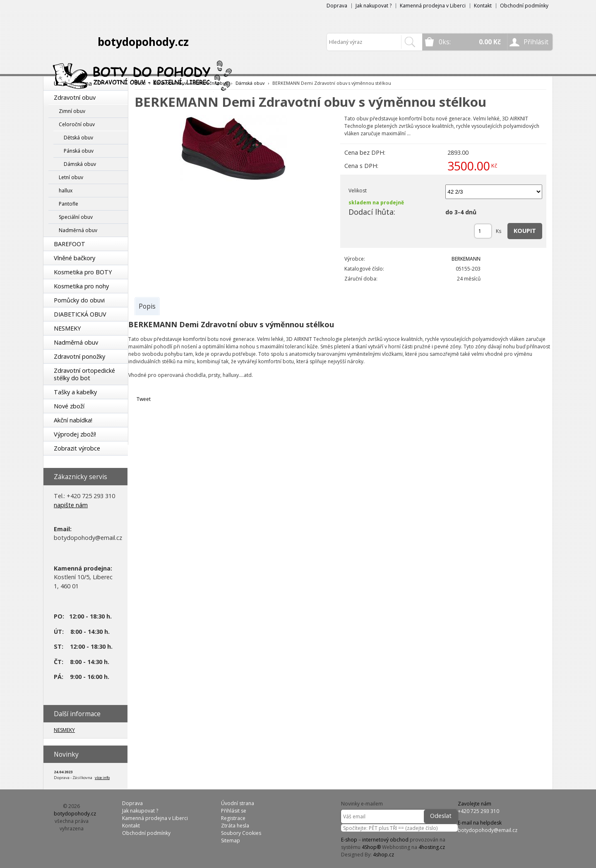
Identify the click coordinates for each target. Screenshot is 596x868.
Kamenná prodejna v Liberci (433, 6)
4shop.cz (383, 855)
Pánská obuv (79, 151)
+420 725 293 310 (478, 811)
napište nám (71, 505)
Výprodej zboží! (75, 434)
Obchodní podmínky (524, 6)
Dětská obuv (78, 138)
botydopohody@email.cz (488, 830)
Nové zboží (69, 406)
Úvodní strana (238, 803)
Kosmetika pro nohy (81, 286)
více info (102, 778)
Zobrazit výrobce (77, 448)
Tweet (144, 399)
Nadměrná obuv (78, 230)
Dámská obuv (80, 164)
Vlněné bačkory (74, 258)
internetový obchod (385, 840)
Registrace (233, 818)
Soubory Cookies (241, 833)
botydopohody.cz (143, 42)
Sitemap (231, 840)
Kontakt (483, 6)
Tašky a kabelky (75, 392)
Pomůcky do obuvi (79, 300)
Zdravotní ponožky (79, 356)
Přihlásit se (234, 811)
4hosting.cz (432, 847)
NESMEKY (67, 328)
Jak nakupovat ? (374, 6)
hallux (66, 191)
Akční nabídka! (73, 420)
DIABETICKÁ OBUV (80, 314)
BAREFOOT (70, 244)
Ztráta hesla (235, 826)
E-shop (349, 840)
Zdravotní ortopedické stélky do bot (84, 374)
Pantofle (68, 204)
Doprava (337, 6)
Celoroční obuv (77, 124)
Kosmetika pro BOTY (83, 272)
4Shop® (371, 847)
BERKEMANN (466, 259)
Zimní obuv (72, 111)
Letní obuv (71, 177)
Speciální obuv (76, 217)
